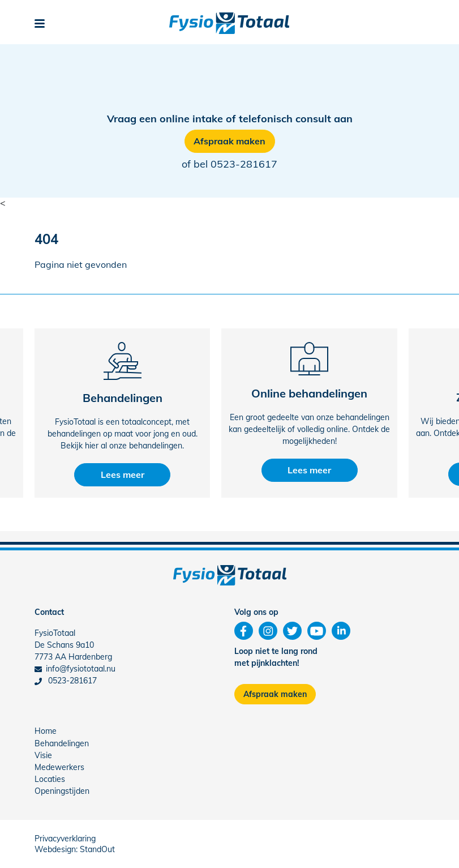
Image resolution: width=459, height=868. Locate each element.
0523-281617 (244, 164)
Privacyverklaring (65, 839)
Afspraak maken (229, 141)
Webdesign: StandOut (75, 849)
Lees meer (123, 474)
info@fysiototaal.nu (75, 669)
